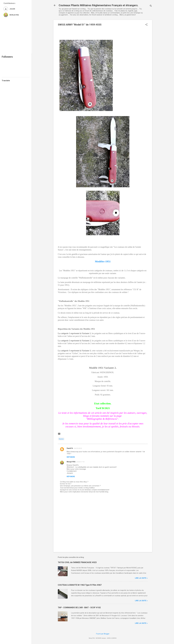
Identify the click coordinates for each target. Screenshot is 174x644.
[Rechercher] (151, 6)
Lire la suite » (141, 578)
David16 (70, 448)
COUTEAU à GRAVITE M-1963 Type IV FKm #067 (80, 585)
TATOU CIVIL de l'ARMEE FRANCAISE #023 (77, 562)
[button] (146, 25)
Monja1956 (71, 462)
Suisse (61, 439)
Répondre (71, 457)
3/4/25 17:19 (80, 462)
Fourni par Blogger (103, 634)
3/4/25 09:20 (78, 448)
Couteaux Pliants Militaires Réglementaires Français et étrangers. (98, 5)
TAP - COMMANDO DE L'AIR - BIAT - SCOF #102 (79, 607)
